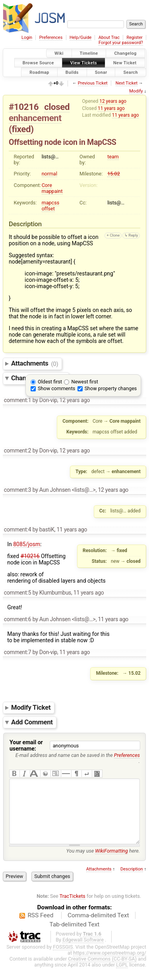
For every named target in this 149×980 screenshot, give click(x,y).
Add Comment (32, 722)
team (113, 157)
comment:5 (18, 593)
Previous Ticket (93, 83)
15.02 (114, 174)
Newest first (84, 382)
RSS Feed (40, 927)
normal (49, 174)
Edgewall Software (83, 952)
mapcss (51, 203)
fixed (21, 129)
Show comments (56, 388)
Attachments (35, 364)
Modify (136, 91)
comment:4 (18, 529)
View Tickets (84, 63)
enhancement (35, 118)
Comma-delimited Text (98, 927)
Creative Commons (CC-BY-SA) (102, 971)
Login (27, 38)
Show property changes (111, 388)
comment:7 (18, 652)
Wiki (59, 53)
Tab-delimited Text (75, 936)
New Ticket (125, 63)
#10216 (24, 107)
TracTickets (73, 908)
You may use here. (103, 863)
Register (134, 38)
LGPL (122, 977)
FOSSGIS (63, 959)
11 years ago (111, 108)
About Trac (109, 38)
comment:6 (18, 619)
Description (132, 881)
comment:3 (18, 490)
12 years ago (113, 101)
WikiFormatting (111, 863)
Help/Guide (80, 38)
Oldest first (50, 382)
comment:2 (18, 451)
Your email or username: (26, 745)
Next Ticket (127, 83)
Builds (72, 72)
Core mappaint (52, 188)
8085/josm (27, 544)
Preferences (51, 38)
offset (48, 209)
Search (131, 72)
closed (57, 107)
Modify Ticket (31, 707)
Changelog (125, 53)
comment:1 (18, 400)
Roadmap (39, 72)
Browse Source (38, 63)
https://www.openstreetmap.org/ (110, 965)
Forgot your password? (121, 43)
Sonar (101, 72)
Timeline (89, 53)
